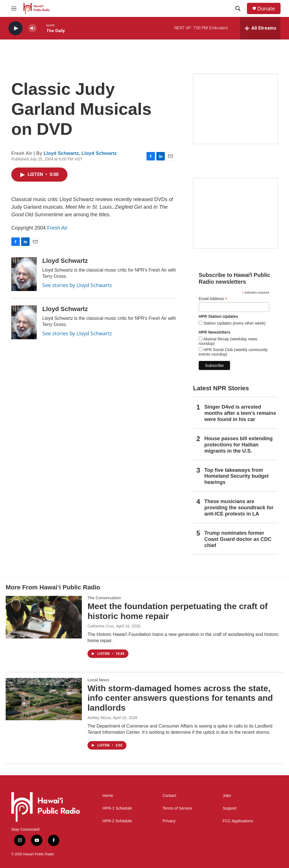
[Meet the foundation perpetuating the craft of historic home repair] (44, 617)
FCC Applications (238, 821)
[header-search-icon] (238, 8)
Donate (266, 9)
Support (230, 808)
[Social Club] (235, 213)
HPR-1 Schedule (117, 808)
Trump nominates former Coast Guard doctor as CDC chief (238, 539)
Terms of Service (177, 808)
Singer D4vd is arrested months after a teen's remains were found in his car (240, 413)
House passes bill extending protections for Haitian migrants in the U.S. (238, 445)
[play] (16, 28)
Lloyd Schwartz (61, 153)
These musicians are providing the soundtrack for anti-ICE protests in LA (239, 508)
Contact (169, 796)
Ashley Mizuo (99, 718)
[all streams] (260, 28)
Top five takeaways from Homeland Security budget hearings (237, 476)
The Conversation (104, 598)
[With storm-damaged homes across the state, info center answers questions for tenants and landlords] (44, 699)
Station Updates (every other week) (234, 323)
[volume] (32, 28)
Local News (98, 680)
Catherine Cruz (101, 626)
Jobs (227, 796)
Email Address (213, 299)
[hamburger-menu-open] (14, 8)
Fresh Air (57, 228)
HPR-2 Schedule (117, 821)
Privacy (169, 821)
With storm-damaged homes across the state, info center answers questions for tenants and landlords (180, 698)
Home (108, 796)
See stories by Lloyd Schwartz (77, 285)
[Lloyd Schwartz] (24, 274)
